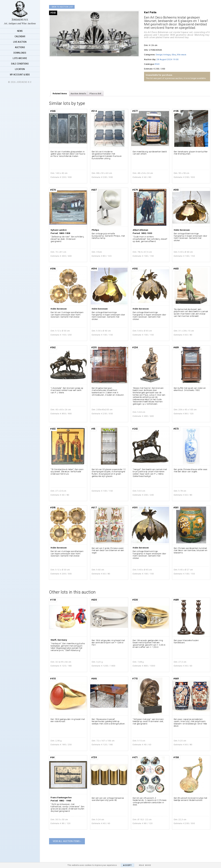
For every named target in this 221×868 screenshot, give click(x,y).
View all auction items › (67, 841)
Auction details (78, 93)
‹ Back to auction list (62, 7)
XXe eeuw (181, 55)
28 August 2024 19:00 (168, 59)
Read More (145, 865)
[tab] (60, 93)
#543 (157, 64)
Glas (174, 55)
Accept (127, 865)
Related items (60, 93)
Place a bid (95, 93)
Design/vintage (163, 55)
